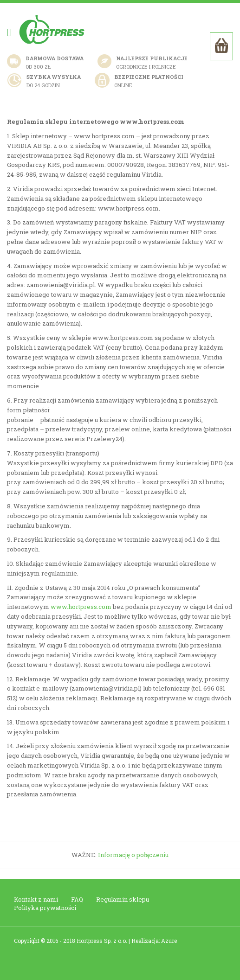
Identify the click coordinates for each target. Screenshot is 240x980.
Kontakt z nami (36, 899)
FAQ (77, 899)
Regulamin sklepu (123, 899)
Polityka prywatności (45, 908)
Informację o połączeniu (133, 855)
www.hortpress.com (81, 607)
